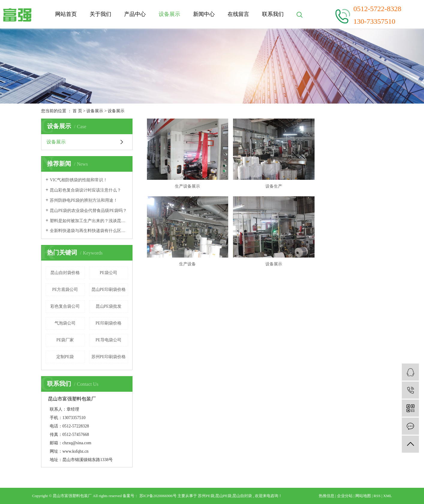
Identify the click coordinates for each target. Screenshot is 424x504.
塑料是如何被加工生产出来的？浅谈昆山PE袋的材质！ (89, 221)
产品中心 (135, 14)
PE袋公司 (109, 273)
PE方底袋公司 (65, 290)
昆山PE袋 (223, 496)
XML (388, 496)
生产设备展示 (184, 182)
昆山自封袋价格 (65, 273)
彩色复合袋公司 (65, 306)
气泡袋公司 (65, 323)
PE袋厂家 (65, 340)
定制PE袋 (65, 357)
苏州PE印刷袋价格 (109, 357)
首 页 (77, 111)
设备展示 (169, 14)
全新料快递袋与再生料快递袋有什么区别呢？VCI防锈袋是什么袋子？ (89, 231)
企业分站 (345, 496)
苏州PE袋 (206, 496)
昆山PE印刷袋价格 (109, 290)
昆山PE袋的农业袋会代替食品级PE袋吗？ (88, 211)
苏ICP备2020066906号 (158, 496)
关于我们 (100, 14)
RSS (377, 496)
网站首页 (66, 14)
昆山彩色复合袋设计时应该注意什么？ (85, 190)
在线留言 (238, 14)
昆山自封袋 (242, 496)
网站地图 (363, 496)
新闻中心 (204, 14)
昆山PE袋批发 (109, 306)
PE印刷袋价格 (109, 323)
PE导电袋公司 (109, 340)
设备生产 (265, 182)
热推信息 (327, 496)
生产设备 (345, 182)
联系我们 (273, 14)
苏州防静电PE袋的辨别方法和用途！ (84, 200)
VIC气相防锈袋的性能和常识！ (79, 180)
